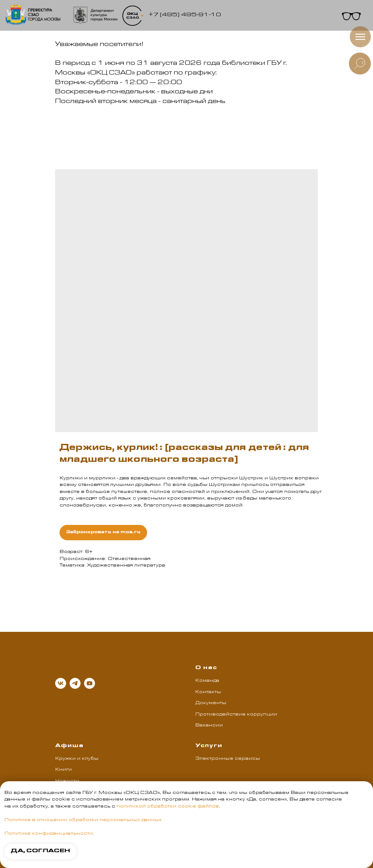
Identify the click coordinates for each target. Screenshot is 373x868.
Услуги (209, 746)
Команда (207, 681)
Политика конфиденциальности (49, 834)
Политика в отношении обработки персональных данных (83, 820)
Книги (63, 770)
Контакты (208, 692)
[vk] (61, 683)
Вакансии (209, 726)
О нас (206, 668)
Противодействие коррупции (236, 715)
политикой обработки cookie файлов (168, 807)
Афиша (69, 746)
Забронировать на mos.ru (103, 532)
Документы (211, 703)
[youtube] (90, 683)
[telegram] (75, 683)
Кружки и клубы (77, 759)
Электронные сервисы (228, 759)
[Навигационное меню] (360, 37)
